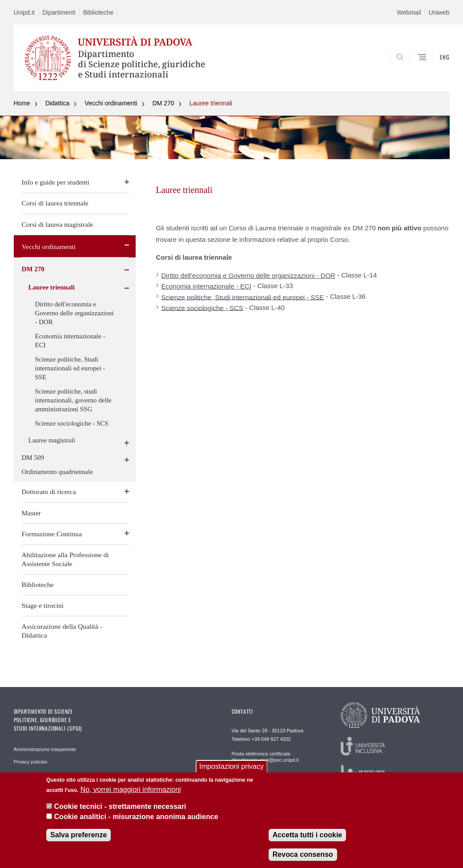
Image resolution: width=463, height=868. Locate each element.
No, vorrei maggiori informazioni (131, 790)
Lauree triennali (211, 103)
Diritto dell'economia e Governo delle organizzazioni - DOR (74, 313)
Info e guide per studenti (56, 182)
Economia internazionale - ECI (70, 341)
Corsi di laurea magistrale (58, 224)
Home (22, 103)
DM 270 (163, 103)
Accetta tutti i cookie (307, 835)
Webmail (409, 12)
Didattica (57, 103)
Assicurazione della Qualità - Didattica (62, 631)
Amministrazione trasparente (45, 749)
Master (31, 513)
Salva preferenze (79, 835)
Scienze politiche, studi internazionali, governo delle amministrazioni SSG (73, 400)
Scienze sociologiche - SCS (72, 423)
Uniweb (439, 12)
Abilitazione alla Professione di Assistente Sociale (65, 559)
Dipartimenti (59, 12)
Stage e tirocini (43, 605)
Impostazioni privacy (231, 766)
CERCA (414, 70)
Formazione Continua (52, 534)
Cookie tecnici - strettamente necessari (120, 806)
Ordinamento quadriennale (57, 472)
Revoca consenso (303, 854)
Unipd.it (24, 12)
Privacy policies (31, 762)
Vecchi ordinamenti (111, 103)
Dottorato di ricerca (49, 492)
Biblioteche (99, 12)
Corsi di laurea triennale (55, 203)
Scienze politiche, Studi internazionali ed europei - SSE (70, 368)
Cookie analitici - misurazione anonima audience (136, 817)
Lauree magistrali (52, 440)
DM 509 (33, 458)
